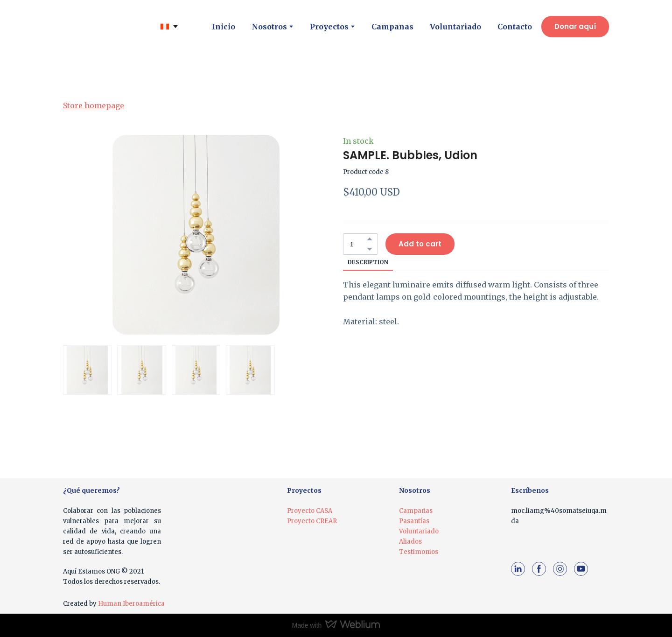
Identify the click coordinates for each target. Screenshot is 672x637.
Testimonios (419, 552)
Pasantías (414, 521)
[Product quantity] (358, 244)
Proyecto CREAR (312, 521)
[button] (575, 27)
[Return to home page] (96, 26)
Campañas (392, 27)
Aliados (410, 542)
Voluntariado (455, 27)
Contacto (515, 27)
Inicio (224, 27)
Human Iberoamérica (131, 604)
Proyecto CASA (310, 511)
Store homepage (94, 105)
